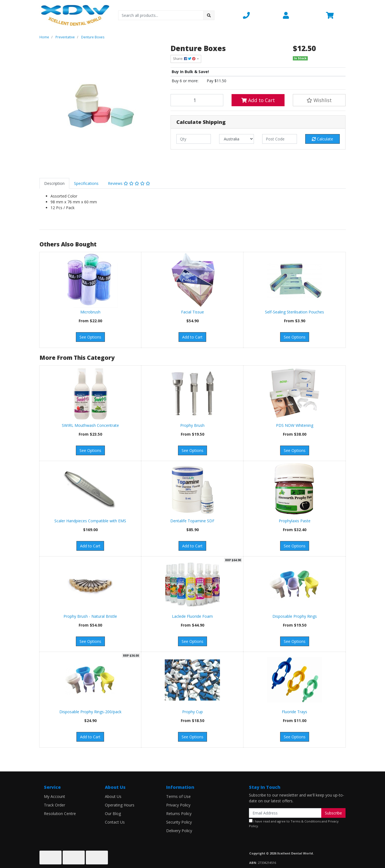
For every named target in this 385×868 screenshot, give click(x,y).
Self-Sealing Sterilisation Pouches (294, 312)
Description (54, 183)
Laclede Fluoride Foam (192, 616)
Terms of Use (178, 796)
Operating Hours (120, 805)
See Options (90, 337)
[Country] (237, 139)
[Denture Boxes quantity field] (197, 100)
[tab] (54, 183)
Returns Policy (179, 814)
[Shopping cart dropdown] (336, 15)
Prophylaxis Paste (295, 521)
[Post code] (280, 139)
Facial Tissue (192, 312)
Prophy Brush (192, 425)
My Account (55, 796)
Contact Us (115, 822)
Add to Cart (258, 100)
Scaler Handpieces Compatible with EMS (90, 521)
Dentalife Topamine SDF (192, 521)
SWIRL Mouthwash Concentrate (90, 425)
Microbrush (90, 312)
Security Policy (179, 822)
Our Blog (113, 814)
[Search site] (209, 15)
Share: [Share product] (185, 59)
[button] (260, 15)
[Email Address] (285, 813)
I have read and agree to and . (294, 823)
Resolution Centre (60, 814)
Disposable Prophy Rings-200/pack (90, 712)
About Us (113, 796)
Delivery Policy (179, 831)
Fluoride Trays (294, 712)
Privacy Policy (178, 805)
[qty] (194, 139)
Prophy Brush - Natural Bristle (90, 616)
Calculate (322, 139)
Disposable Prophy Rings (295, 616)
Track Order (55, 805)
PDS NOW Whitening (295, 425)
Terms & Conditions (306, 821)
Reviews (129, 183)
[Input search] (161, 15)
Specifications (86, 183)
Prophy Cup (192, 712)
